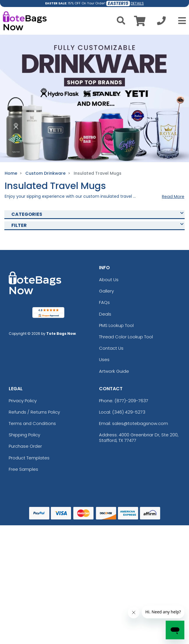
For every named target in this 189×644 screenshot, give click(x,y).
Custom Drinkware (45, 173)
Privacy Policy (23, 401)
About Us (109, 280)
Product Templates (29, 458)
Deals (105, 314)
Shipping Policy (24, 435)
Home (11, 173)
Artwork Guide (114, 371)
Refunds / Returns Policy (34, 412)
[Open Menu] (180, 21)
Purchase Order (25, 446)
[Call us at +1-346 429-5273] (161, 22)
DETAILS (137, 3)
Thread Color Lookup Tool (126, 337)
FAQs (104, 302)
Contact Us (111, 348)
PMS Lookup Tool (116, 325)
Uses (104, 359)
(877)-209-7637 (131, 401)
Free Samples (23, 469)
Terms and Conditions (32, 423)
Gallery (106, 291)
